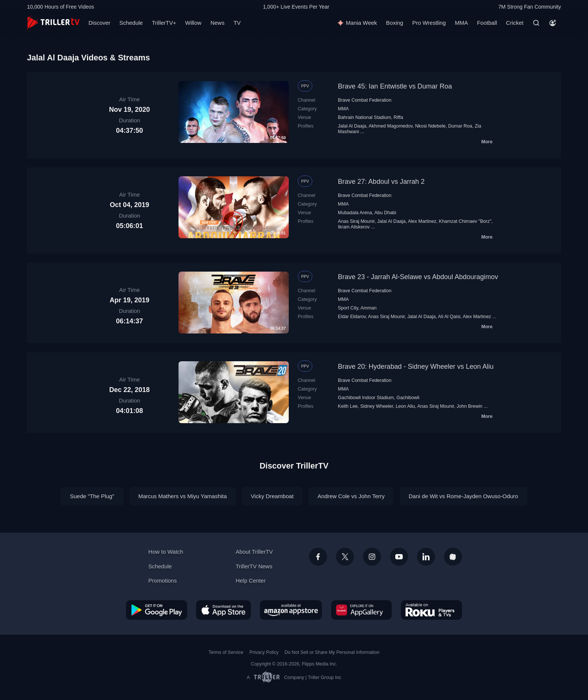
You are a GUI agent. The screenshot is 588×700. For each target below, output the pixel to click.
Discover (99, 23)
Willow (193, 23)
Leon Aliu (405, 406)
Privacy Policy (264, 652)
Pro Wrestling (429, 23)
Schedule (131, 23)
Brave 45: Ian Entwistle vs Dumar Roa (395, 86)
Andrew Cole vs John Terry (351, 496)
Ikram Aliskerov (354, 227)
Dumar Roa (460, 126)
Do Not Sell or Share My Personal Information (332, 652)
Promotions (163, 581)
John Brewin (470, 406)
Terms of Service (226, 652)
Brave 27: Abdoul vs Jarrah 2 (381, 182)
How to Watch (166, 552)
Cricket (515, 23)
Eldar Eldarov (352, 317)
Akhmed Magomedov (391, 126)
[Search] (536, 23)
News (217, 23)
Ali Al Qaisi (449, 317)
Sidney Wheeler (377, 406)
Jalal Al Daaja (352, 126)
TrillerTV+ (164, 23)
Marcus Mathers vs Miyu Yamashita (183, 496)
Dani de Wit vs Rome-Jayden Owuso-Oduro (463, 496)
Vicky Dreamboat (272, 496)
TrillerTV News (254, 566)
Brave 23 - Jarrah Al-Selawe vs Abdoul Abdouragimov (418, 277)
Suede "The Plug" (92, 496)
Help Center (250, 581)
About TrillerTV (254, 552)
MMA (461, 23)
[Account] (553, 23)
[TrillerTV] (53, 23)
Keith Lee (348, 406)
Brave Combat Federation (365, 100)
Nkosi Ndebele (430, 126)
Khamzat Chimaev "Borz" (465, 221)
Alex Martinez (422, 221)
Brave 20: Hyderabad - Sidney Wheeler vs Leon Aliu (416, 367)
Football (487, 23)
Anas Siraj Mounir (356, 221)
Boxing (394, 23)
